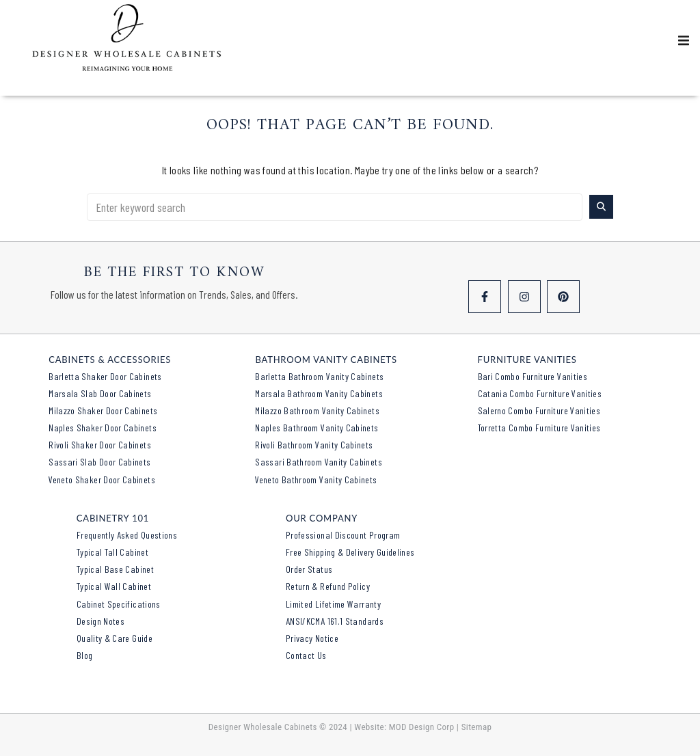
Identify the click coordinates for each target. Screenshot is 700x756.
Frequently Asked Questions (127, 535)
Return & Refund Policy (328, 586)
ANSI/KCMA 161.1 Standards (335, 621)
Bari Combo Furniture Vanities (533, 376)
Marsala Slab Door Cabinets (100, 393)
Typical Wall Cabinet (114, 586)
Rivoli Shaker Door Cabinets (100, 445)
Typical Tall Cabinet (112, 552)
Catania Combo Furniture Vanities (540, 393)
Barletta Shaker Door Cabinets (105, 376)
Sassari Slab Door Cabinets (99, 462)
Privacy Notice (312, 638)
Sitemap (477, 727)
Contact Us (306, 655)
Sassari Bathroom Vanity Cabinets (319, 462)
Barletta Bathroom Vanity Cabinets (319, 376)
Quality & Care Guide (115, 638)
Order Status (309, 569)
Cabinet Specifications (119, 604)
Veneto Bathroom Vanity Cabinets (316, 480)
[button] (684, 40)
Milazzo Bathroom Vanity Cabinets (317, 410)
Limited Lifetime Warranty (333, 604)
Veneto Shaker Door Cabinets (102, 480)
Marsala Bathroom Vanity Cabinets (319, 393)
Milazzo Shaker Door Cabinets (103, 410)
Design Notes (100, 621)
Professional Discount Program (343, 535)
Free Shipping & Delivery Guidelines (350, 552)
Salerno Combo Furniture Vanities (539, 410)
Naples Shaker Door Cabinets (103, 428)
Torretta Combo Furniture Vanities (539, 428)
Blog (84, 655)
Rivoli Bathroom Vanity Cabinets (314, 445)
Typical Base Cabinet (115, 569)
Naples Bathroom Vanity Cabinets (317, 428)
